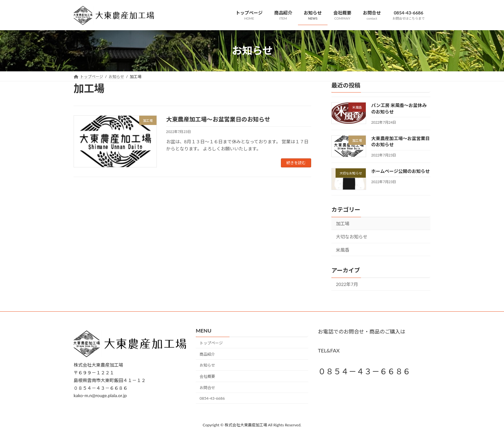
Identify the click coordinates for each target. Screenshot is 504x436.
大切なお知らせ (352, 237)
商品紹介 (207, 354)
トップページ (211, 343)
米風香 (343, 249)
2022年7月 (347, 284)
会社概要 (207, 376)
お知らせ (207, 365)
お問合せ (207, 388)
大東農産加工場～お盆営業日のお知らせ (218, 119)
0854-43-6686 (212, 398)
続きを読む (296, 163)
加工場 (343, 223)
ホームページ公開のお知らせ (401, 171)
